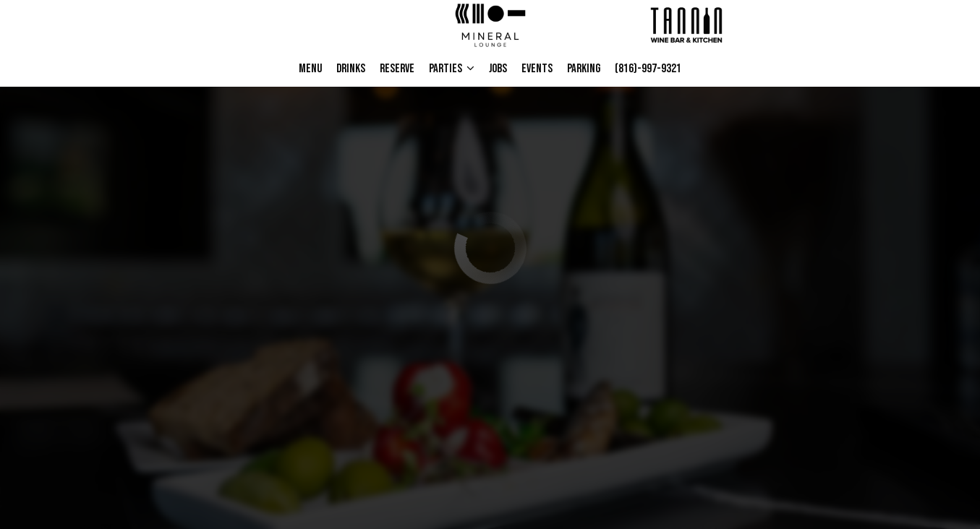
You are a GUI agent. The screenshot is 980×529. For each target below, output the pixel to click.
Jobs (498, 69)
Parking (584, 69)
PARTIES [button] (452, 69)
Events (537, 69)
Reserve (397, 69)
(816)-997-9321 (644, 69)
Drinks (351, 69)
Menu (310, 69)
